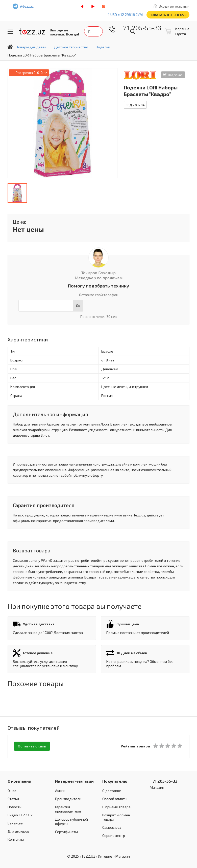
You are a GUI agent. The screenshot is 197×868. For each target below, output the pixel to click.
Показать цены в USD (168, 15)
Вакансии (15, 822)
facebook (82, 6)
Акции (60, 790)
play (93, 6)
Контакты (16, 838)
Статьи (13, 798)
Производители (68, 798)
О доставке (112, 790)
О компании (19, 780)
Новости (15, 806)
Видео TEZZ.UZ (20, 814)
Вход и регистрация (174, 6)
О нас (12, 790)
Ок (78, 306)
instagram (104, 6)
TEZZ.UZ (32, 32)
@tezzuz (27, 6)
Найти (133, 31)
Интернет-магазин (74, 780)
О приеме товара (116, 806)
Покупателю (115, 780)
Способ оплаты (115, 798)
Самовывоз (112, 827)
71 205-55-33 (139, 28)
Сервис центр (114, 835)
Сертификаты (66, 831)
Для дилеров (18, 830)
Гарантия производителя (68, 808)
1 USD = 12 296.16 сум (125, 15)
